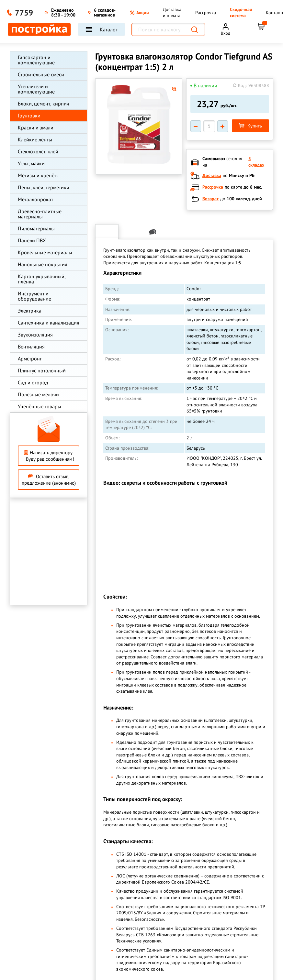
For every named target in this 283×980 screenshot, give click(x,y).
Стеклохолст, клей (38, 151)
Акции (140, 13)
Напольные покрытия (43, 264)
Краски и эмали (36, 127)
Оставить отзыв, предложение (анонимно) (49, 480)
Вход (226, 33)
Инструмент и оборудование (34, 296)
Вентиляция (31, 347)
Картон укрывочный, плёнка (42, 279)
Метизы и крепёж (38, 175)
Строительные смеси (41, 74)
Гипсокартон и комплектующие (36, 60)
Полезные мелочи (38, 394)
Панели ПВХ (32, 240)
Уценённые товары (40, 406)
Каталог (102, 29)
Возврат (210, 199)
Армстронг (30, 358)
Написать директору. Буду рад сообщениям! (49, 456)
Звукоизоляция (35, 335)
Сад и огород (33, 382)
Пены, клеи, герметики (44, 187)
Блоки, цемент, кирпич (44, 104)
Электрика (30, 311)
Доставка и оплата (172, 12)
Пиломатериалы (36, 228)
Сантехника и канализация (49, 323)
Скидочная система (241, 12)
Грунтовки (29, 116)
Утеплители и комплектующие (36, 89)
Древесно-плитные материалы (40, 214)
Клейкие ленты (35, 139)
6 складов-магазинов (102, 13)
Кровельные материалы (45, 252)
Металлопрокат (35, 199)
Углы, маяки (31, 163)
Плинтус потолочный (42, 370)
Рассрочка (206, 13)
